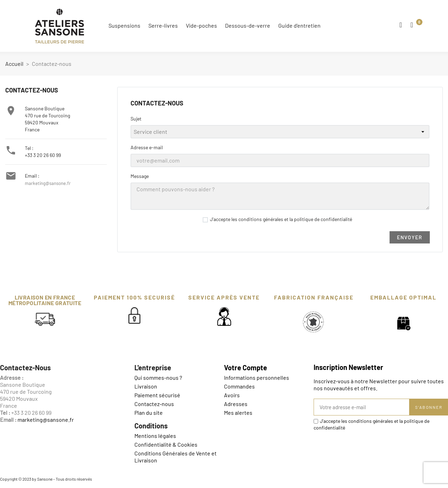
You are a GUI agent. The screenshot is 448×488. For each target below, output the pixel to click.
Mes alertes (238, 413)
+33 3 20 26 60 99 (43, 155)
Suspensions (124, 25)
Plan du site (149, 413)
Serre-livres (163, 25)
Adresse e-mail (147, 147)
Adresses (236, 404)
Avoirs (232, 395)
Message (140, 176)
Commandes (239, 386)
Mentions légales (155, 436)
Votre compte (246, 367)
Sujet (136, 119)
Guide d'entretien (299, 25)
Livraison (146, 386)
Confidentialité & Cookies (166, 444)
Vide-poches (201, 25)
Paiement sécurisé (157, 395)
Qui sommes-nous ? (158, 377)
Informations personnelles (257, 377)
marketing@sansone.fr (48, 183)
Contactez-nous (154, 404)
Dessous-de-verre (248, 25)
